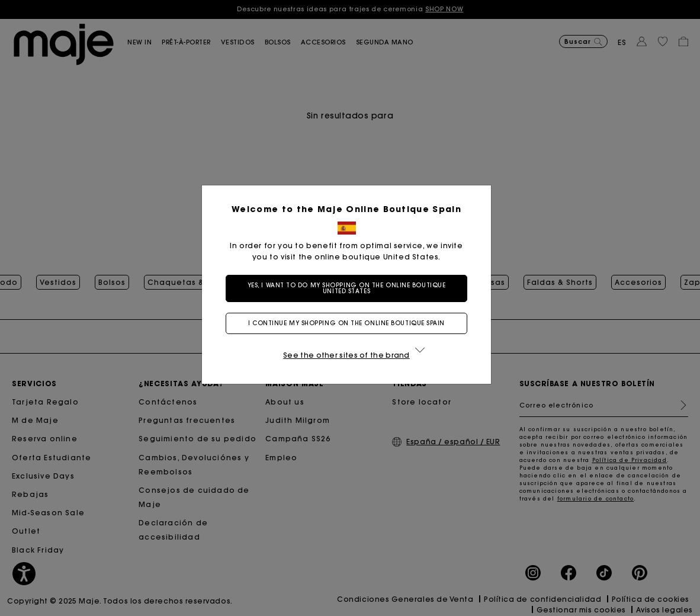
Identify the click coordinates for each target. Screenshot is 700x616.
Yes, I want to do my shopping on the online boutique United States (350, 288)
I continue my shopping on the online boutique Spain (350, 323)
